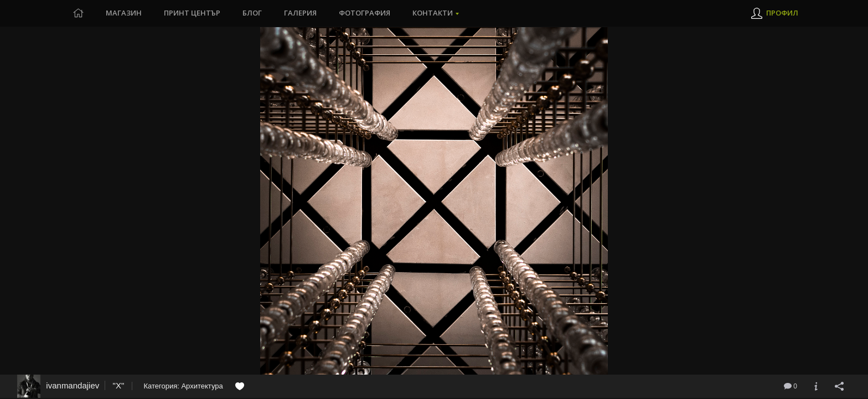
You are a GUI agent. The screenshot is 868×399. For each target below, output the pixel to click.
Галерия (300, 13)
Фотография (365, 13)
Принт (192, 13)
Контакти (433, 13)
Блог (252, 13)
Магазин (124, 13)
